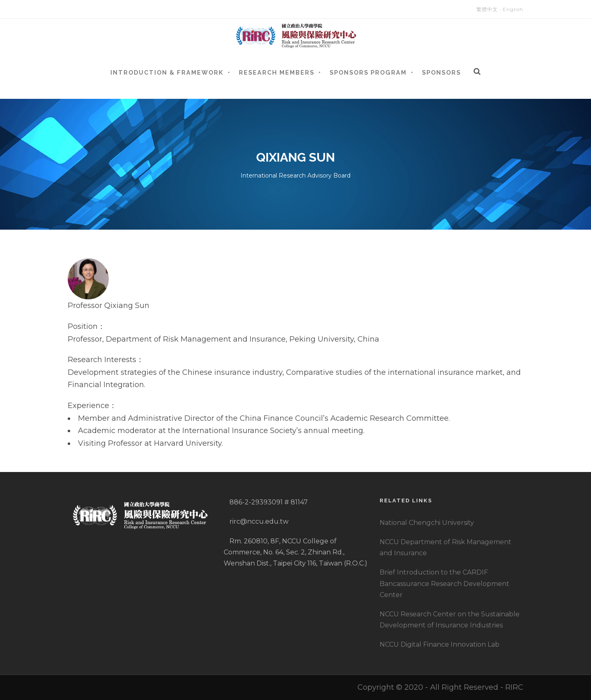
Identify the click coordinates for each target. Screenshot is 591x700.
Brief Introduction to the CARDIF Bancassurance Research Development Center (444, 583)
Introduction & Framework (167, 72)
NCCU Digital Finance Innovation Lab (440, 644)
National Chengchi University (427, 523)
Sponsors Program (368, 72)
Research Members (277, 72)
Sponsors (441, 72)
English (513, 9)
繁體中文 (487, 9)
